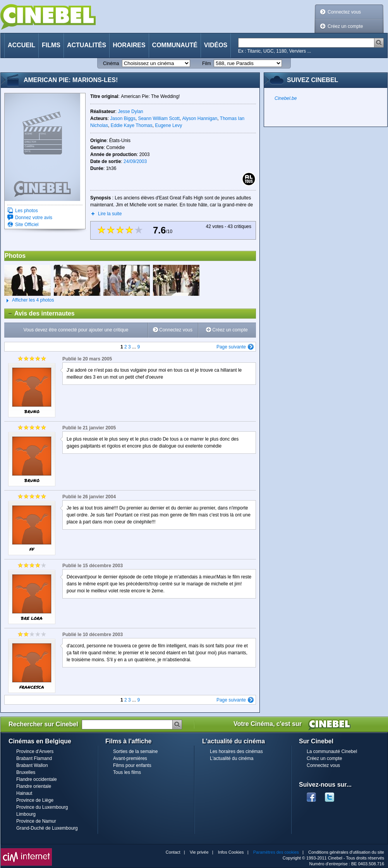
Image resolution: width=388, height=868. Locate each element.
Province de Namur (36, 821)
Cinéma (111, 63)
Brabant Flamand (34, 758)
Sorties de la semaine (135, 751)
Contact (173, 852)
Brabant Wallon (32, 765)
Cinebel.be (286, 98)
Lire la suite (110, 214)
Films (51, 45)
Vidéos (216, 45)
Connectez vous (344, 12)
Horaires (129, 45)
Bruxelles (26, 772)
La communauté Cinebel (332, 751)
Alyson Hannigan (200, 118)
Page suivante (231, 347)
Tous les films (127, 772)
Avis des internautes (40, 314)
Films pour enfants (132, 765)
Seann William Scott (159, 118)
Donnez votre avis (34, 218)
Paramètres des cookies (276, 852)
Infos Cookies (231, 852)
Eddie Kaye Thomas (132, 125)
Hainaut (24, 793)
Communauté (175, 45)
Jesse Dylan (130, 112)
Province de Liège (35, 800)
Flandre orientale (34, 786)
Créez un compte (345, 26)
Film (207, 63)
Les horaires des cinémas (236, 751)
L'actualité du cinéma (232, 758)
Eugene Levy (168, 125)
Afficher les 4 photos (29, 300)
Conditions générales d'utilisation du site (346, 852)
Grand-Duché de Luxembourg (47, 828)
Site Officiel (27, 225)
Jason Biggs (123, 118)
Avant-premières (130, 758)
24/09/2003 (135, 161)
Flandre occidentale (37, 779)
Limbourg (26, 814)
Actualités (87, 45)
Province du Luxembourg (42, 807)
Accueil (21, 45)
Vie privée (199, 852)
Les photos (27, 211)
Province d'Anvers (35, 751)
